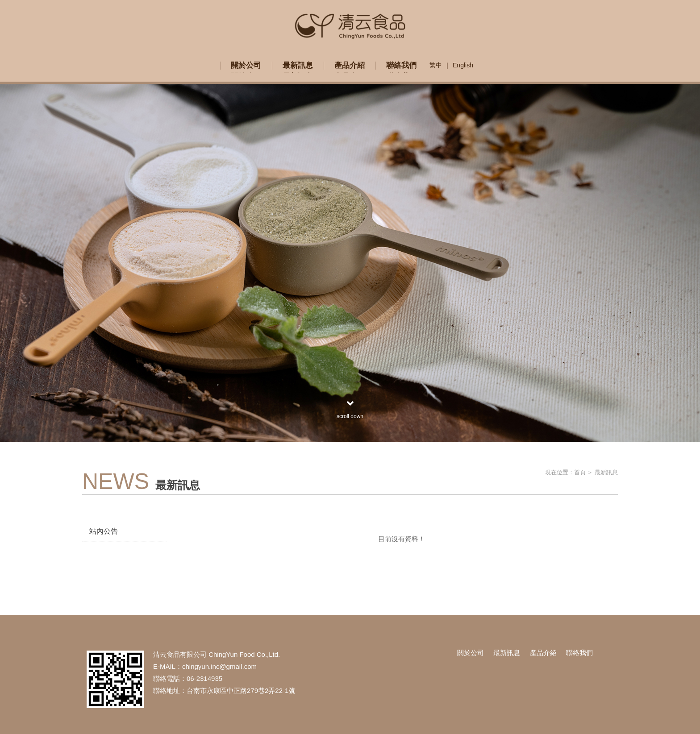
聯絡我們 (579, 653)
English (463, 65)
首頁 (580, 472)
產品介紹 (543, 653)
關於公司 (471, 653)
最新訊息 (606, 472)
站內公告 (104, 531)
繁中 (436, 65)
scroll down (350, 409)
